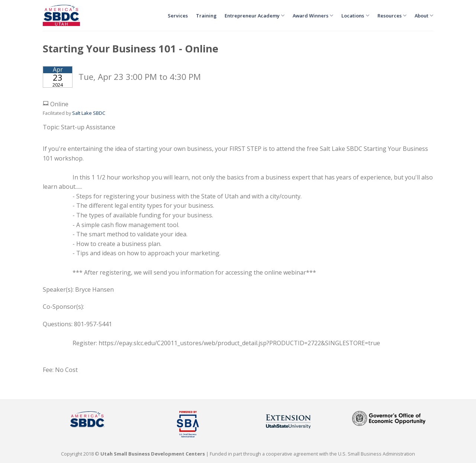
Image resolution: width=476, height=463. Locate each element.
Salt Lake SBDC (89, 113)
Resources (392, 15)
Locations (355, 15)
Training (206, 16)
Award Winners (313, 15)
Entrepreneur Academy (255, 15)
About (424, 15)
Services (178, 16)
